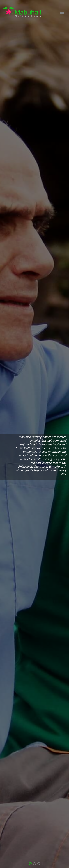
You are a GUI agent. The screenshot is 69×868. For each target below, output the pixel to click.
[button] (30, 864)
